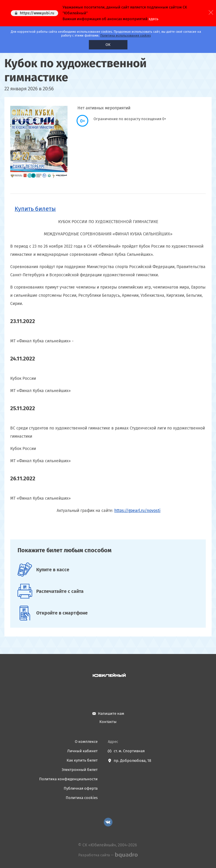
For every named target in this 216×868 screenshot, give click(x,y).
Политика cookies (82, 798)
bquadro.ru (126, 855)
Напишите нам (111, 713)
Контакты (108, 722)
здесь (153, 19)
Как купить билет (82, 760)
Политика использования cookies (126, 36)
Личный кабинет (82, 751)
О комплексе (86, 742)
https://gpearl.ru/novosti (137, 511)
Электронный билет (80, 770)
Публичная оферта (81, 788)
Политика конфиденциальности (68, 779)
